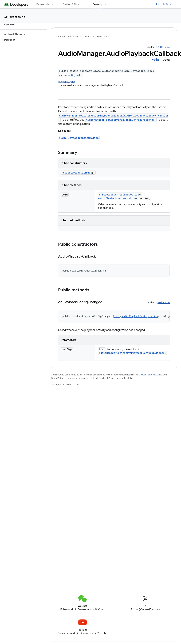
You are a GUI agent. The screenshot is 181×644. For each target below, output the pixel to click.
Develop (87, 37)
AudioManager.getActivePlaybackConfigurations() (121, 120)
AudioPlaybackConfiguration (79, 138)
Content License (147, 375)
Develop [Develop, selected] (98, 4)
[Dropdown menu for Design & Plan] (84, 4)
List (137, 195)
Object (76, 75)
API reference (15, 17)
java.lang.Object (67, 82)
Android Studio (165, 4)
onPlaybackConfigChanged (116, 195)
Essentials (43, 4)
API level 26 (164, 47)
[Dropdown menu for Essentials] (54, 4)
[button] (23, 40)
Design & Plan (71, 4)
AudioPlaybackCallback (77, 173)
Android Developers (68, 37)
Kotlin (155, 60)
